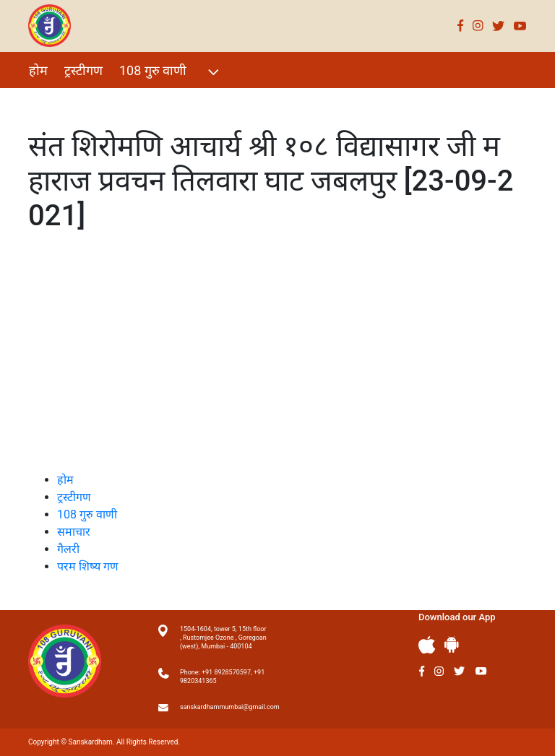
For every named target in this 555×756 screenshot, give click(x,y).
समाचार (74, 532)
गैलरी (159, 101)
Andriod (452, 644)
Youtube (520, 26)
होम (38, 70)
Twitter (499, 26)
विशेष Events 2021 (79, 101)
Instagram (478, 26)
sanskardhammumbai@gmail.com (223, 707)
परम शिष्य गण (222, 101)
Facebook (461, 26)
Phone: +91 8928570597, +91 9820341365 (222, 677)
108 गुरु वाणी (171, 72)
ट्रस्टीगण (83, 70)
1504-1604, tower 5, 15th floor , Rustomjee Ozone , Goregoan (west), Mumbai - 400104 (223, 638)
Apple (427, 645)
